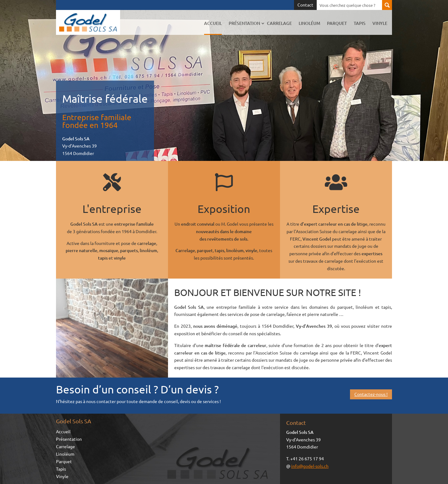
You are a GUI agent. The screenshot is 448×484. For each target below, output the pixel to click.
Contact (305, 5)
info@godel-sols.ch (310, 466)
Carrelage (279, 23)
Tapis (360, 23)
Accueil (213, 23)
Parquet (337, 23)
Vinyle (380, 23)
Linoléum (309, 23)
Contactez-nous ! (371, 394)
